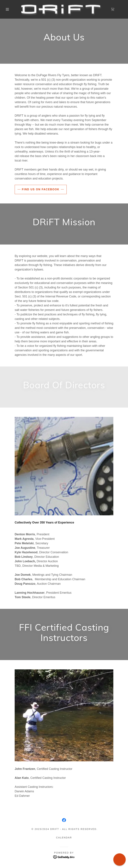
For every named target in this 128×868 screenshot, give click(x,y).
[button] (7, 9)
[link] (61, 9)
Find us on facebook (41, 189)
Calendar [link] (64, 838)
